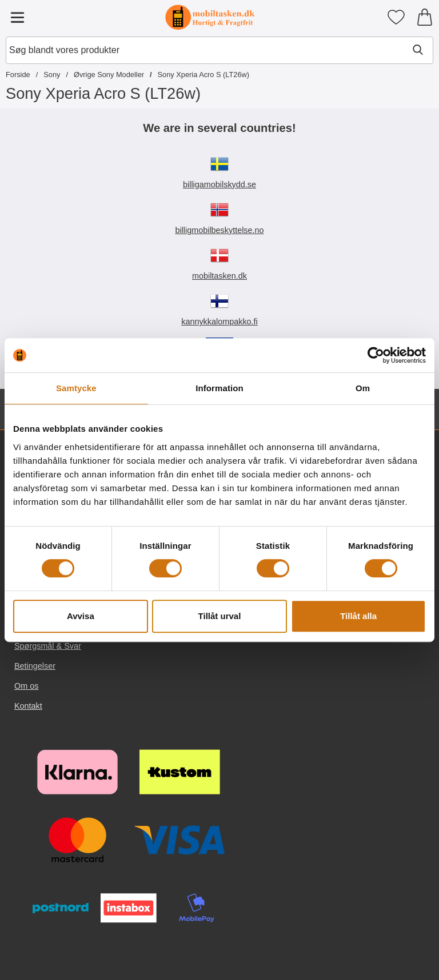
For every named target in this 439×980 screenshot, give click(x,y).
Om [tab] (363, 388)
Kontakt (28, 706)
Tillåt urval (220, 616)
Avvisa (81, 616)
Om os (26, 686)
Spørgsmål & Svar (48, 646)
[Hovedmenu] (17, 17)
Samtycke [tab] (76, 388)
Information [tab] (219, 388)
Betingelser (35, 666)
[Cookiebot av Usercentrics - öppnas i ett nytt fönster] (376, 355)
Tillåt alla (358, 616)
